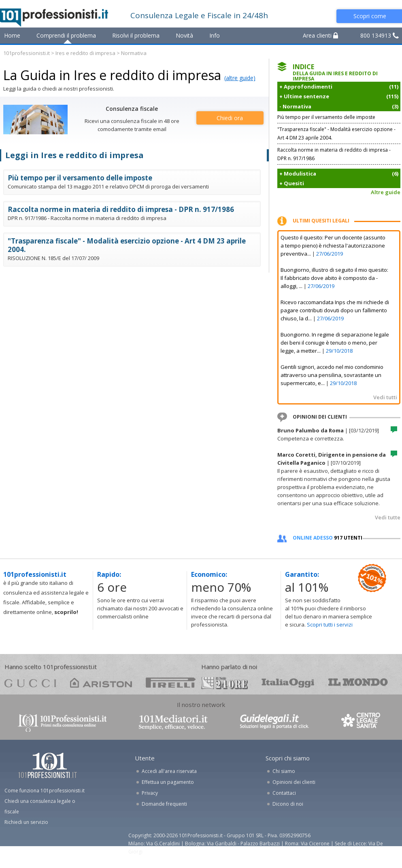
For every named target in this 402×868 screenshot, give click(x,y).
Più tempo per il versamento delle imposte (80, 178)
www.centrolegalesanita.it (362, 722)
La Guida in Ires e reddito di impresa (112, 75)
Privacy (150, 793)
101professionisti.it (27, 53)
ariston (101, 683)
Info (215, 35)
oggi (288, 683)
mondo (358, 683)
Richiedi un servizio (26, 822)
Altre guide (386, 192)
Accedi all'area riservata (169, 771)
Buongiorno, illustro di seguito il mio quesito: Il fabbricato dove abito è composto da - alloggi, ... (334, 278)
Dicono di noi (288, 804)
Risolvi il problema (136, 35)
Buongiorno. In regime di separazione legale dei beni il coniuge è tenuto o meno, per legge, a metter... (335, 343)
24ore (224, 683)
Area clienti (320, 35)
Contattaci (284, 793)
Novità (184, 35)
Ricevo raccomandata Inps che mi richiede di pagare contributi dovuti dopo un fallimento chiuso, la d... (335, 310)
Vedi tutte (388, 517)
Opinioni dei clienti (294, 782)
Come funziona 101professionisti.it (45, 791)
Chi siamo (284, 771)
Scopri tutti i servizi (330, 625)
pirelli (171, 683)
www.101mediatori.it (173, 722)
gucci (30, 683)
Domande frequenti (164, 804)
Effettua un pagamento (168, 782)
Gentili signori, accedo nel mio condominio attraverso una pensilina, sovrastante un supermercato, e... (332, 375)
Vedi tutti (385, 397)
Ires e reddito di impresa (85, 53)
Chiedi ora (230, 118)
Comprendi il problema (66, 35)
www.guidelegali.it (274, 722)
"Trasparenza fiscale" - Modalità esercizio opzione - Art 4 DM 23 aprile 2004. (127, 245)
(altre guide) (240, 78)
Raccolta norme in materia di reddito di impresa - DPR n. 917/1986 (121, 209)
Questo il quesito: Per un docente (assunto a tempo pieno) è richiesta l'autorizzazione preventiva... (333, 246)
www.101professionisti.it (62, 722)
